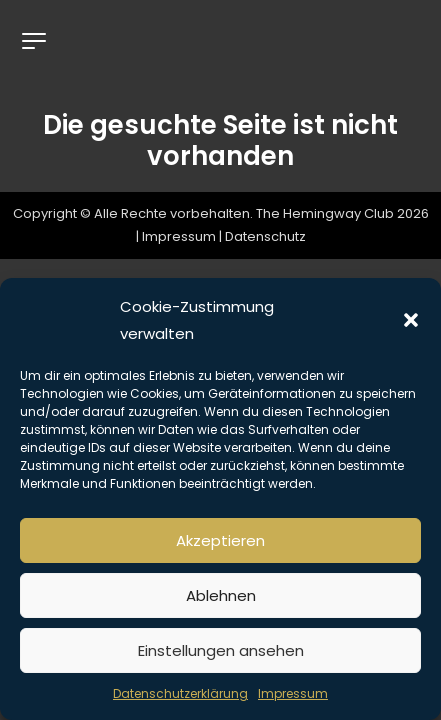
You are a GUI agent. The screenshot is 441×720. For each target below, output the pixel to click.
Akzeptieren (220, 540)
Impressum (293, 693)
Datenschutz (265, 237)
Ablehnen (221, 595)
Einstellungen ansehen (221, 650)
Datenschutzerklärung (180, 693)
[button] (411, 320)
